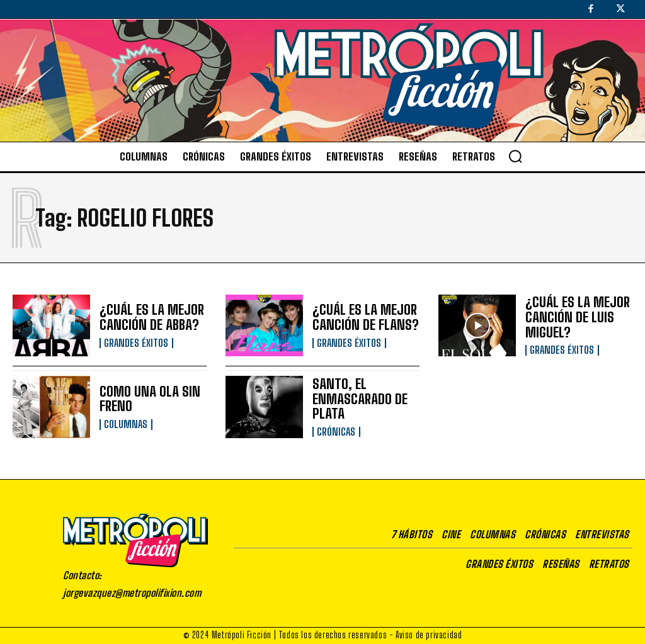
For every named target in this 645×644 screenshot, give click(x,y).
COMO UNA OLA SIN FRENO (145, 400)
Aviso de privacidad (429, 635)
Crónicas (336, 431)
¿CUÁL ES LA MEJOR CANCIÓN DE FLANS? (361, 318)
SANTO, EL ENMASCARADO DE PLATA (355, 400)
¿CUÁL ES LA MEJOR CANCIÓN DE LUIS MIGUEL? (572, 318)
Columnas (125, 424)
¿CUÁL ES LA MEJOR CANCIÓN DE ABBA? (146, 318)
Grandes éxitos (135, 342)
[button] (515, 156)
